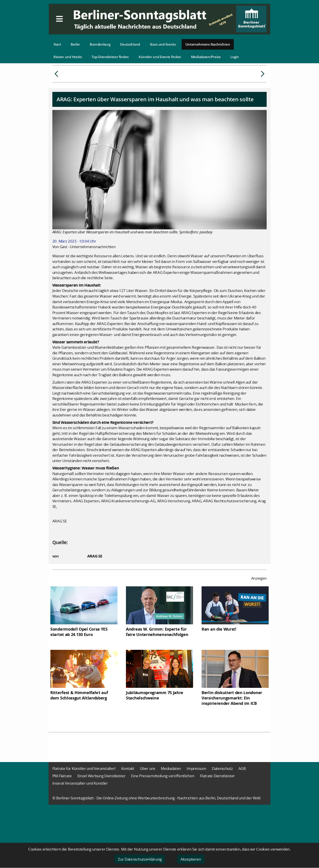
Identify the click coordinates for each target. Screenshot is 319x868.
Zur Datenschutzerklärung (140, 859)
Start (57, 44)
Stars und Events (163, 44)
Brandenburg (100, 44)
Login (235, 57)
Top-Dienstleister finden (110, 57)
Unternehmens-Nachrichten (208, 44)
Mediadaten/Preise (206, 57)
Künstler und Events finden (160, 57)
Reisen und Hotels (68, 57)
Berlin (75, 44)
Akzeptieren (191, 859)
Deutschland (130, 44)
